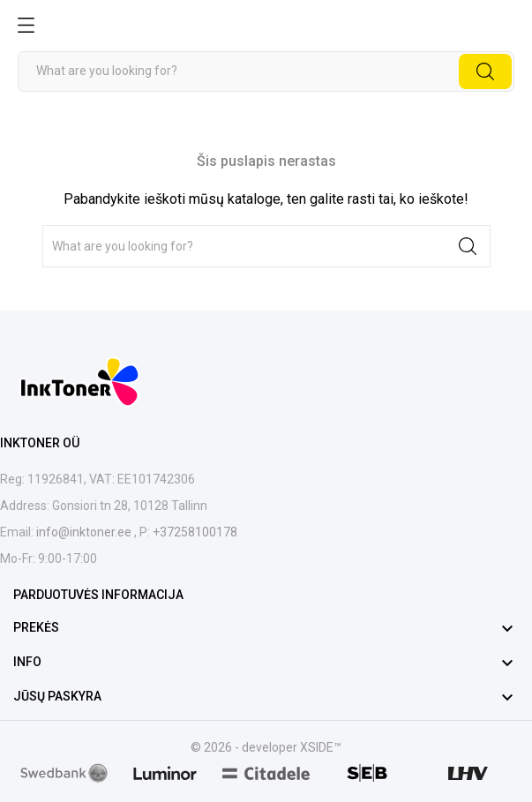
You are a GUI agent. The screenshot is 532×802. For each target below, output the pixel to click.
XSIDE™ (321, 747)
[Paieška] (266, 71)
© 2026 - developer (245, 747)
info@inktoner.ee (85, 532)
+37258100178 (194, 532)
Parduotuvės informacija (98, 595)
